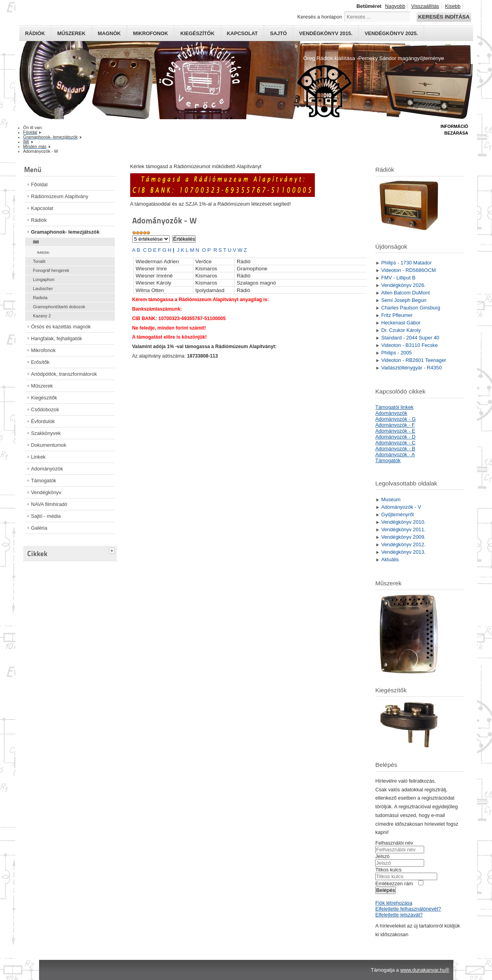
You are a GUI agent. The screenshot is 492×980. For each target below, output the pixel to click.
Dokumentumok (49, 445)
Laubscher (43, 289)
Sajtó (278, 33)
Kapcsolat (242, 33)
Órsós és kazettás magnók (61, 327)
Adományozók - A (395, 454)
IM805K (43, 253)
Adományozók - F (395, 425)
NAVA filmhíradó (49, 504)
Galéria (39, 528)
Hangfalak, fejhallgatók (57, 338)
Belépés (385, 890)
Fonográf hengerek (51, 270)
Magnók (109, 33)
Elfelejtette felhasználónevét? (408, 909)
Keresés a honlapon (320, 17)
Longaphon (44, 279)
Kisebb (453, 6)
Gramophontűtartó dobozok (59, 307)
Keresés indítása (444, 17)
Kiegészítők (197, 33)
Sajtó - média (46, 516)
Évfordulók (43, 421)
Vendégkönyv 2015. (326, 33)
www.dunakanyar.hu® (425, 970)
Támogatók (44, 481)
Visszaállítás (425, 6)
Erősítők (40, 362)
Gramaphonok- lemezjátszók (65, 232)
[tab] (113, 550)
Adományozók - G (395, 419)
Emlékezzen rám (394, 883)
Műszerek (71, 33)
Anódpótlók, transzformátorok (64, 374)
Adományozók (47, 469)
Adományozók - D (395, 437)
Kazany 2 (42, 316)
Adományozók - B (395, 449)
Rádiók (35, 33)
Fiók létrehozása (394, 903)
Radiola (40, 298)
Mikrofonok (151, 33)
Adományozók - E (395, 431)
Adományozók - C (395, 443)
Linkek (38, 457)
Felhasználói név (394, 843)
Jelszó (382, 856)
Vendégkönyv (46, 492)
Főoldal (39, 185)
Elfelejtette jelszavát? (399, 915)
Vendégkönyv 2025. (391, 33)
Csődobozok (45, 409)
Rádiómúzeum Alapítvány (60, 196)
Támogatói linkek (394, 407)
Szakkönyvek (46, 433)
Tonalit (39, 261)
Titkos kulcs (388, 870)
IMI (36, 242)
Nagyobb (395, 6)
